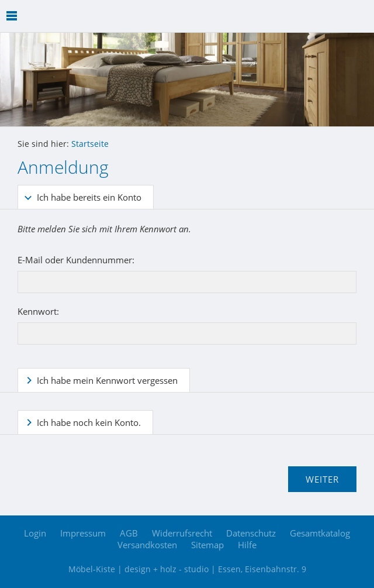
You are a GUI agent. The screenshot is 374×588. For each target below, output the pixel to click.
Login (35, 533)
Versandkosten (147, 545)
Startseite (90, 144)
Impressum (83, 533)
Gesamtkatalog (320, 533)
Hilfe (247, 545)
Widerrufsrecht (182, 533)
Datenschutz (251, 533)
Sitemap (207, 545)
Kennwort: (38, 311)
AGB (129, 533)
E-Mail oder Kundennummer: (76, 260)
